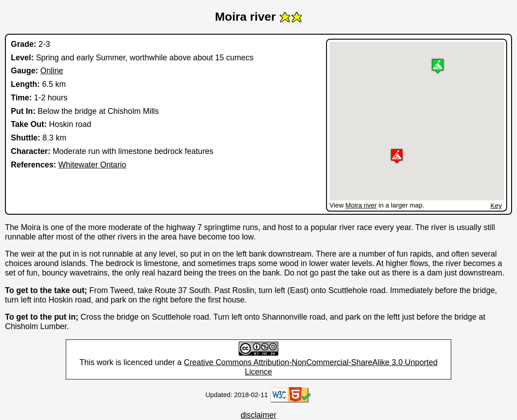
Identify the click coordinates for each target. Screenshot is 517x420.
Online (52, 71)
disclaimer (258, 415)
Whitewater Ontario (93, 165)
